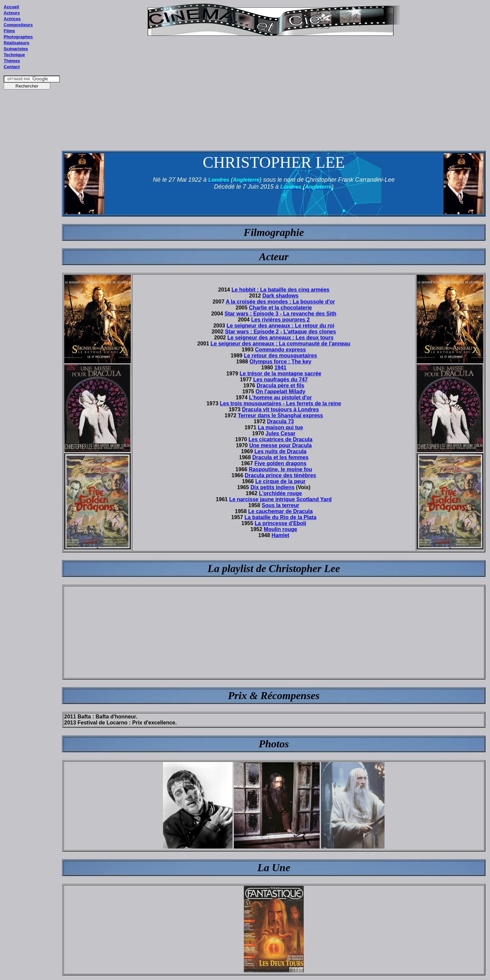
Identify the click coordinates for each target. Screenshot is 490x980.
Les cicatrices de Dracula (280, 439)
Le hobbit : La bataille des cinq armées (280, 290)
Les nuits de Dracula (281, 451)
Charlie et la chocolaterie (280, 308)
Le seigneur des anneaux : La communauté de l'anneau (280, 344)
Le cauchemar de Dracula (280, 511)
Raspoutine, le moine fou (280, 469)
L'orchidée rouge (280, 493)
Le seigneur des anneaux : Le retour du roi (280, 326)
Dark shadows (280, 296)
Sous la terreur (281, 505)
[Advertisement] (32, 219)
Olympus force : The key (280, 362)
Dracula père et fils (280, 386)
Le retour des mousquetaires (280, 356)
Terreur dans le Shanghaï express (280, 415)
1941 (280, 368)
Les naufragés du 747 (280, 380)
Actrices (12, 19)
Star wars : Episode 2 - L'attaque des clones (280, 332)
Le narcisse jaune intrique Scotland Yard (280, 499)
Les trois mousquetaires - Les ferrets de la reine (281, 403)
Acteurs (12, 13)
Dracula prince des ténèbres (280, 475)
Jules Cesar (280, 433)
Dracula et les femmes (281, 457)
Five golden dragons (280, 463)
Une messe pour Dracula (280, 445)
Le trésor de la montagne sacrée (280, 374)
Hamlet (280, 535)
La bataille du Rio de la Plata (280, 517)
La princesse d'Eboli (281, 523)
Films (9, 31)
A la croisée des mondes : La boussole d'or (280, 302)
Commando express (281, 350)
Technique (14, 55)
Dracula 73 (281, 421)
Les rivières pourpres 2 (280, 320)
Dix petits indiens (272, 487)
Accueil (11, 7)
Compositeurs (18, 25)
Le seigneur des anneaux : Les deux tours (280, 338)
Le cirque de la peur (280, 481)
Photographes (18, 37)
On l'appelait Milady (280, 392)
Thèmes (12, 61)
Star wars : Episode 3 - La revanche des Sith (280, 314)
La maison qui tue (280, 427)
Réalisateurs (16, 43)
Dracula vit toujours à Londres (280, 409)
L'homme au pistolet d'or (281, 397)
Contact (12, 67)
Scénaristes (16, 49)
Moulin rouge (280, 529)
